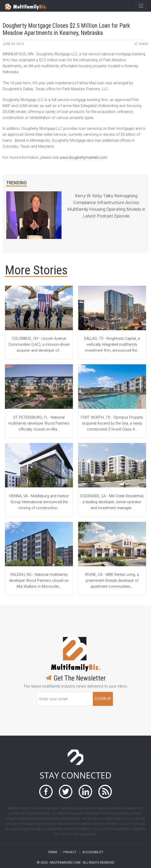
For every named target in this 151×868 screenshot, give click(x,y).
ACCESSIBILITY (93, 852)
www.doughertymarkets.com (84, 158)
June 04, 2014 (13, 44)
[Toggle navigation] (141, 6)
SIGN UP (103, 699)
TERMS (53, 852)
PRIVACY (70, 852)
